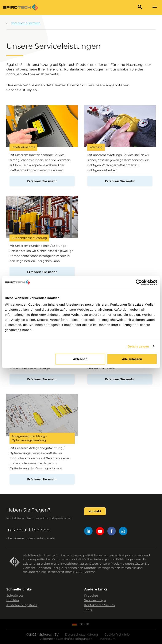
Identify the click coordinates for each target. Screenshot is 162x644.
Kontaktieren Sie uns (99, 605)
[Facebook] (112, 532)
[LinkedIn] (88, 532)
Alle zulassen (132, 359)
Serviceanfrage (95, 600)
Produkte (91, 596)
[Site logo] (21, 7)
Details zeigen (138, 346)
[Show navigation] (155, 7)
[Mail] (123, 532)
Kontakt (95, 511)
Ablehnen (80, 359)
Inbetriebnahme (23, 147)
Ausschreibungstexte (22, 605)
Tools (88, 610)
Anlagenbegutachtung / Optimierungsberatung (29, 438)
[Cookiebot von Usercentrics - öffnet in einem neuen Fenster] (139, 283)
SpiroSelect (15, 596)
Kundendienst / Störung (29, 238)
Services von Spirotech (26, 23)
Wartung (96, 147)
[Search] (140, 7)
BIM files (13, 600)
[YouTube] (100, 532)
